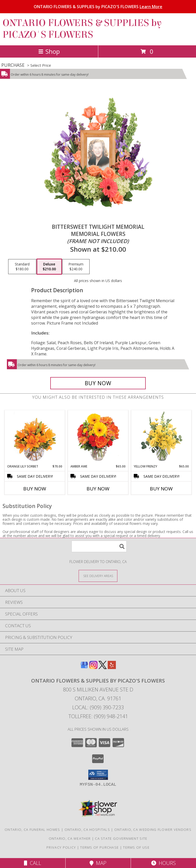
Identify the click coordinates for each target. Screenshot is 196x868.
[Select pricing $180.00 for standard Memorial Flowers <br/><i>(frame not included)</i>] (22, 267)
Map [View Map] (98, 863)
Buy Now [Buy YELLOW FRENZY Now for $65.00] (161, 489)
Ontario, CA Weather (70, 838)
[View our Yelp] (112, 667)
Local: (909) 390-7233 (98, 707)
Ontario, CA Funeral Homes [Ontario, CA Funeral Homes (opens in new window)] (32, 830)
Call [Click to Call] (33, 863)
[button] (98, 775)
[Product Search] (99, 546)
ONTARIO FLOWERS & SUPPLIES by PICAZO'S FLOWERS (98, 7)
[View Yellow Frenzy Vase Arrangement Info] (161, 437)
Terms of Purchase (99, 847)
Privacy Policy (61, 847)
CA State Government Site (121, 838)
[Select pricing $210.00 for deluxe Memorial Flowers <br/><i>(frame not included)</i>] (49, 267)
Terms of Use (136, 847)
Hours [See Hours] (163, 863)
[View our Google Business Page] (84, 667)
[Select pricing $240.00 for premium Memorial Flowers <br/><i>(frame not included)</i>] (76, 267)
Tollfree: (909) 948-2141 (98, 716)
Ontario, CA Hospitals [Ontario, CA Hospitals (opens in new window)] (87, 830)
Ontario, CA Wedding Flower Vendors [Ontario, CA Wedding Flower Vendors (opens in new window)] (153, 830)
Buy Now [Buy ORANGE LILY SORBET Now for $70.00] (35, 489)
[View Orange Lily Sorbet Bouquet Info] (35, 437)
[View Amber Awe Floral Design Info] (98, 437)
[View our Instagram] (93, 667)
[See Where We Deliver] (98, 576)
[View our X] (103, 667)
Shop (49, 51)
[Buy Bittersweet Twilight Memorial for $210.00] (98, 383)
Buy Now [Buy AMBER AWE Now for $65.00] (98, 489)
